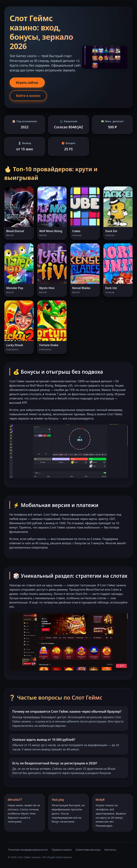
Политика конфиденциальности (28, 850)
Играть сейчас (27, 83)
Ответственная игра (88, 850)
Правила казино (62, 850)
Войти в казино (28, 96)
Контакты (110, 850)
